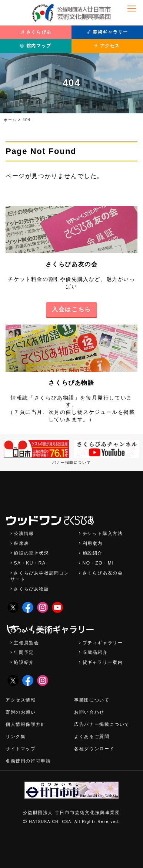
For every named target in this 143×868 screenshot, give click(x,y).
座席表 (21, 543)
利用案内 (93, 543)
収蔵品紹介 (95, 652)
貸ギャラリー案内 (103, 662)
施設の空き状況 (31, 553)
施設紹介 (93, 553)
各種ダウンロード (94, 749)
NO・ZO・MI (98, 563)
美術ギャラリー (107, 32)
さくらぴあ (36, 32)
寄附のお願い (21, 712)
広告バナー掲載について (102, 724)
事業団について (92, 700)
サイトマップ (21, 749)
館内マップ (36, 46)
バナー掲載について (71, 462)
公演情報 (24, 534)
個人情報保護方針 (26, 724)
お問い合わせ (89, 712)
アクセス (107, 46)
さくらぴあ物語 (71, 383)
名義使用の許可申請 (28, 761)
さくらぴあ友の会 (72, 264)
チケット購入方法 (103, 534)
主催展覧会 (26, 643)
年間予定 (24, 652)
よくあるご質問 (92, 737)
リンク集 (16, 737)
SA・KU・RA (30, 563)
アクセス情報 (21, 700)
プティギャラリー (103, 643)
